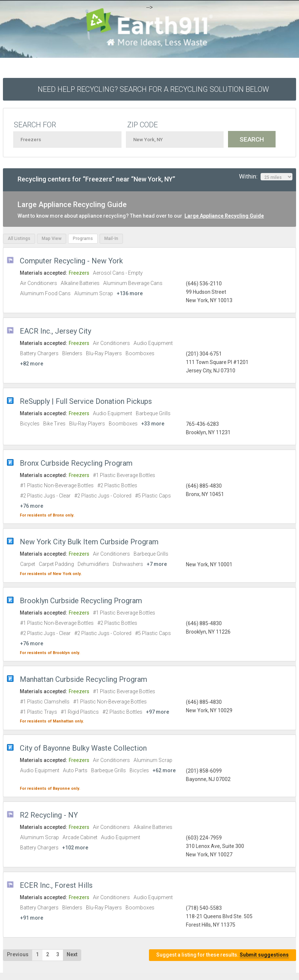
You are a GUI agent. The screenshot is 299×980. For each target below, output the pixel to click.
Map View (52, 239)
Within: (266, 177)
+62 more (164, 770)
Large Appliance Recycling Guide (224, 216)
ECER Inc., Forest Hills (56, 885)
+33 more (153, 424)
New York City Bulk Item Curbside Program (89, 542)
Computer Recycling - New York (71, 261)
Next (72, 954)
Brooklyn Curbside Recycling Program (81, 601)
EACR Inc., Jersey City (55, 331)
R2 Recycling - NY (49, 815)
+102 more (75, 848)
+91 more (32, 918)
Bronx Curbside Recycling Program (76, 463)
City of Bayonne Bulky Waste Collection (83, 748)
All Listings (19, 239)
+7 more (157, 564)
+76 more (32, 506)
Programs (83, 239)
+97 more (158, 712)
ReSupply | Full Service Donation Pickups (86, 401)
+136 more (130, 293)
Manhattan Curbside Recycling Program (83, 679)
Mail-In (111, 239)
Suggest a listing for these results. (223, 955)
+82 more (32, 364)
